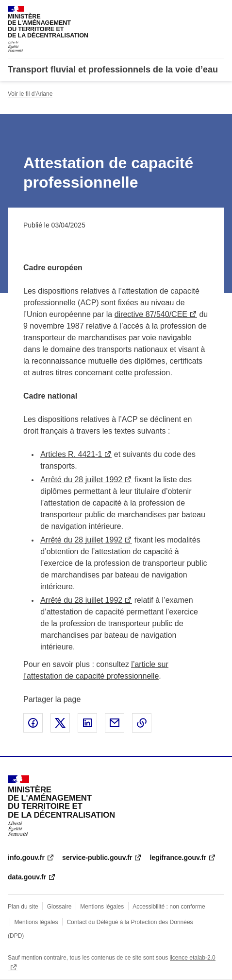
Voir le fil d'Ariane (30, 94)
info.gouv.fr (26, 857)
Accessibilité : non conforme (169, 907)
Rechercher (199, 12)
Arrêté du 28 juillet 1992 (81, 480)
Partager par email (115, 723)
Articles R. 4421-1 (71, 454)
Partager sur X (60, 723)
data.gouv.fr (27, 877)
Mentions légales (102, 907)
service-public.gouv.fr (97, 857)
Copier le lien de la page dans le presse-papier (142, 723)
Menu (218, 12)
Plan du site (23, 907)
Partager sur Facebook (33, 723)
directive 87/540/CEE (151, 314)
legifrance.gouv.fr (178, 857)
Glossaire (59, 907)
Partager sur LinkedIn (87, 723)
